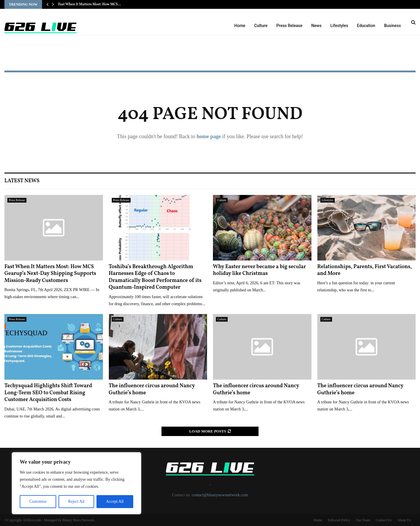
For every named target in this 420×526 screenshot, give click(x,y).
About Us (404, 520)
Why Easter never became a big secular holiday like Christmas (259, 270)
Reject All (76, 501)
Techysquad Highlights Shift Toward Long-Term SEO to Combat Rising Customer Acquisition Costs (48, 393)
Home (240, 26)
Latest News (22, 181)
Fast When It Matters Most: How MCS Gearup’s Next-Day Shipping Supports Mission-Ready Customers (50, 274)
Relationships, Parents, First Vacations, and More (365, 270)
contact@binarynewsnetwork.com (220, 495)
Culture (261, 26)
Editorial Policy (339, 520)
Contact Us (384, 520)
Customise (38, 501)
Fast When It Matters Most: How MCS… (90, 4)
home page (209, 136)
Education (366, 26)
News (316, 26)
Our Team (363, 520)
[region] (76, 483)
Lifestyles (339, 26)
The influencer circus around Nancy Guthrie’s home (152, 389)
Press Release (289, 26)
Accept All (115, 501)
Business (392, 26)
